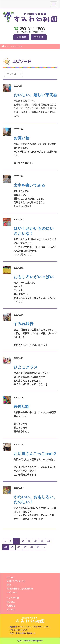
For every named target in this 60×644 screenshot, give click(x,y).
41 (36, 541)
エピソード (12, 592)
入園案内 (11, 606)
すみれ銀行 (24, 324)
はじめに (11, 577)
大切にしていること (16, 581)
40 (29, 541)
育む (9, 585)
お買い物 (22, 138)
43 (49, 541)
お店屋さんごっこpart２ (35, 454)
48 (32, 547)
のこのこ (11, 602)
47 (25, 547)
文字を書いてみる (30, 185)
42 (42, 541)
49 (38, 547)
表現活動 (21, 407)
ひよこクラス (26, 367)
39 (23, 541)
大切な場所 (20, 589)
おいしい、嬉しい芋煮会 (35, 95)
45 (12, 547)
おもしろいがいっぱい (34, 277)
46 (19, 547)
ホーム (8, 46)
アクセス (11, 609)
